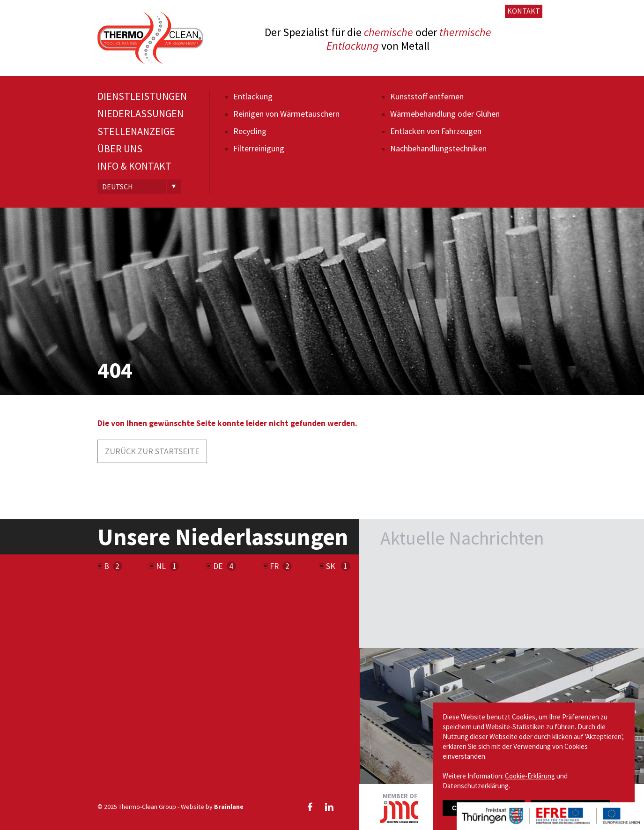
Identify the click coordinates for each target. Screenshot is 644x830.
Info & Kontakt (134, 166)
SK (332, 566)
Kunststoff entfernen (427, 96)
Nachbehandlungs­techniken (438, 148)
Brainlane (229, 807)
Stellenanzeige (136, 131)
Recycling (250, 131)
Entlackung (253, 96)
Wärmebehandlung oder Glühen (445, 114)
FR (274, 566)
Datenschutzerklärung (476, 786)
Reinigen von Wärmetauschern (286, 114)
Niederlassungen (141, 114)
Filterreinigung (259, 148)
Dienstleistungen (142, 96)
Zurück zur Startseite (152, 451)
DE (218, 566)
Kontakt (524, 11)
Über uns (120, 149)
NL (161, 566)
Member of (399, 807)
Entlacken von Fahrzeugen (436, 131)
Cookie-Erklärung (530, 776)
